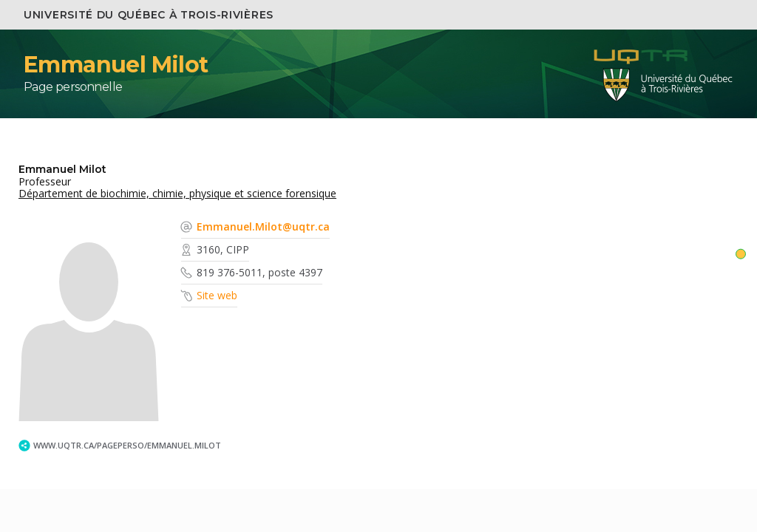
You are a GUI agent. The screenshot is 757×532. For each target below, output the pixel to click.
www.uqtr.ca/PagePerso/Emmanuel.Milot (127, 445)
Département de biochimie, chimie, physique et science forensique (177, 193)
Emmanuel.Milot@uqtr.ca (263, 226)
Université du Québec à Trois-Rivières (149, 15)
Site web (217, 295)
